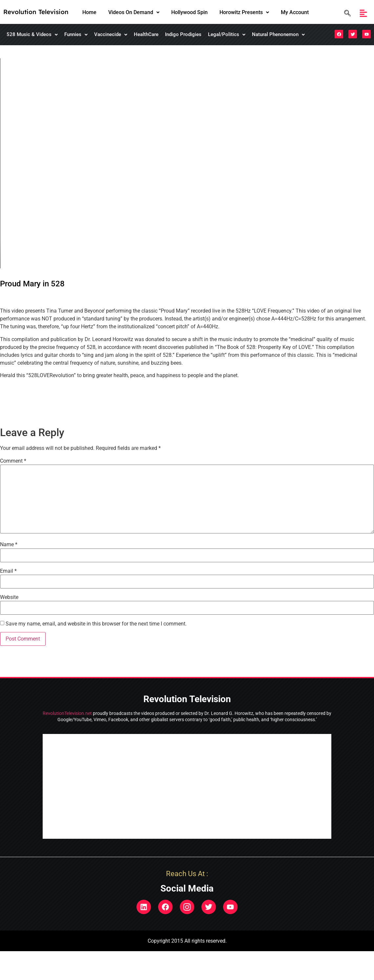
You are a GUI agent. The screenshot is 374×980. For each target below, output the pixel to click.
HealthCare (146, 34)
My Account (295, 12)
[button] (134, 12)
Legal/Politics (227, 34)
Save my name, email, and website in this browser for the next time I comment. (96, 624)
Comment (13, 461)
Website (9, 597)
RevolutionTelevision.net (67, 713)
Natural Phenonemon (278, 34)
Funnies (76, 34)
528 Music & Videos (32, 34)
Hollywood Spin (189, 12)
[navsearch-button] (346, 13)
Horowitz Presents (244, 12)
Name (9, 545)
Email (8, 571)
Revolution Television (36, 12)
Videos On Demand (134, 12)
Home (89, 12)
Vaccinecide (111, 34)
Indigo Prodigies (183, 34)
